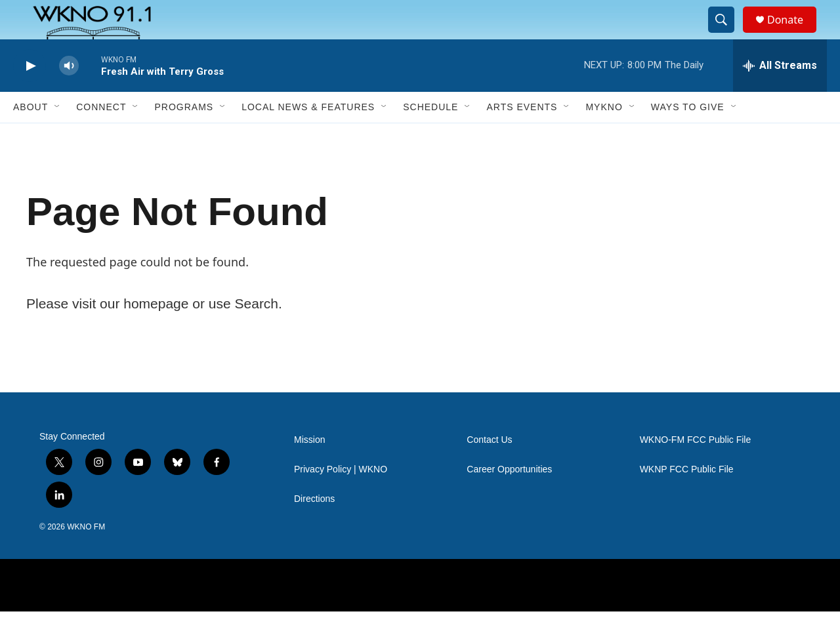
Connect (101, 136)
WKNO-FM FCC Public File (696, 469)
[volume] (69, 95)
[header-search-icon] (727, 35)
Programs (184, 136)
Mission (309, 469)
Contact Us (489, 469)
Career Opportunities (509, 499)
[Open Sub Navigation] (58, 136)
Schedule (430, 136)
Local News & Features (308, 136)
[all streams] (780, 95)
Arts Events (522, 136)
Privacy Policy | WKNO (341, 499)
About (31, 136)
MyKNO (604, 136)
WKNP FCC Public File (687, 499)
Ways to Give (688, 136)
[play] (30, 95)
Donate (793, 34)
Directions (314, 528)
